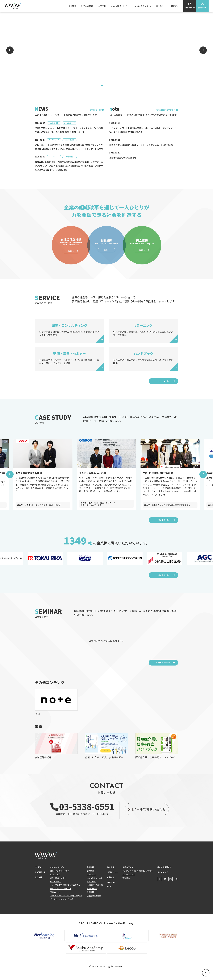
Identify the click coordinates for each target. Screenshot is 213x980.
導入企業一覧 (163, 579)
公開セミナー (175, 6)
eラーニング (55, 878)
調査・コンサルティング (60, 875)
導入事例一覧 (163, 524)
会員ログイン (128, 871)
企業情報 (90, 871)
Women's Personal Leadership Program (66, 900)
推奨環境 (126, 882)
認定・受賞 (91, 885)
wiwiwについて (141, 6)
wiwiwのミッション (95, 882)
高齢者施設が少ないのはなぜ (124, 158)
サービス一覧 (163, 385)
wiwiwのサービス (119, 6)
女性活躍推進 (87, 6)
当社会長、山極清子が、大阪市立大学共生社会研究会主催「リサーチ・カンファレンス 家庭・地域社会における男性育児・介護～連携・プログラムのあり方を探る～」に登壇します (68, 170)
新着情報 (111, 881)
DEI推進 (72, 6)
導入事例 (160, 6)
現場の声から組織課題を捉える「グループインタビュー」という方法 (144, 145)
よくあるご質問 (129, 878)
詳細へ (71, 255)
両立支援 (102, 6)
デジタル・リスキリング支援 (62, 903)
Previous (10, 50)
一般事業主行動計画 (95, 889)
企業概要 (90, 875)
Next (203, 50)
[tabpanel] (106, 50)
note (109, 890)
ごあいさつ (91, 878)
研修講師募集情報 (94, 900)
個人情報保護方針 (164, 871)
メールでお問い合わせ (146, 813)
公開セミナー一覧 (163, 666)
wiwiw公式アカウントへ (166, 110)
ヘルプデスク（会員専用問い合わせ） (138, 875)
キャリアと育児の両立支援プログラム (65, 889)
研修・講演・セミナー (59, 882)
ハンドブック (55, 885)
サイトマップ (163, 876)
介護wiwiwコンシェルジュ (61, 892)
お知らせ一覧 (95, 110)
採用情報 (90, 896)
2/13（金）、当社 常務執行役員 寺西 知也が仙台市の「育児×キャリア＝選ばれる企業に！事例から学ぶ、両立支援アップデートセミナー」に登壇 (69, 149)
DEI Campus (55, 896)
